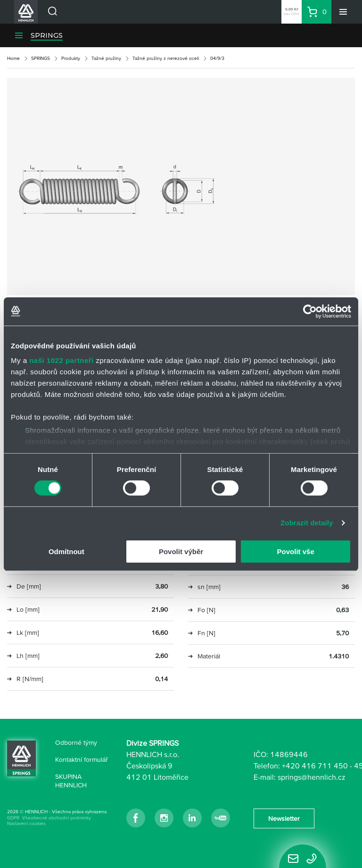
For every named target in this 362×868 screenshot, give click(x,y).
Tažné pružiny (106, 58)
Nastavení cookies (26, 823)
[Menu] (343, 12)
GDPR (13, 818)
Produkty (71, 58)
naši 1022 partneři (62, 360)
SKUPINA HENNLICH (71, 781)
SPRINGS (47, 35)
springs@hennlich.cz (312, 777)
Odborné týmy (76, 742)
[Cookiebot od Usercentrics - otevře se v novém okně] (310, 311)
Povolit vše (296, 552)
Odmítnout (66, 552)
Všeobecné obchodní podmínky (57, 818)
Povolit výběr (181, 552)
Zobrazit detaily (307, 523)
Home (13, 58)
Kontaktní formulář (82, 759)
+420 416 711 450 (315, 766)
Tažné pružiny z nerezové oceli (166, 58)
